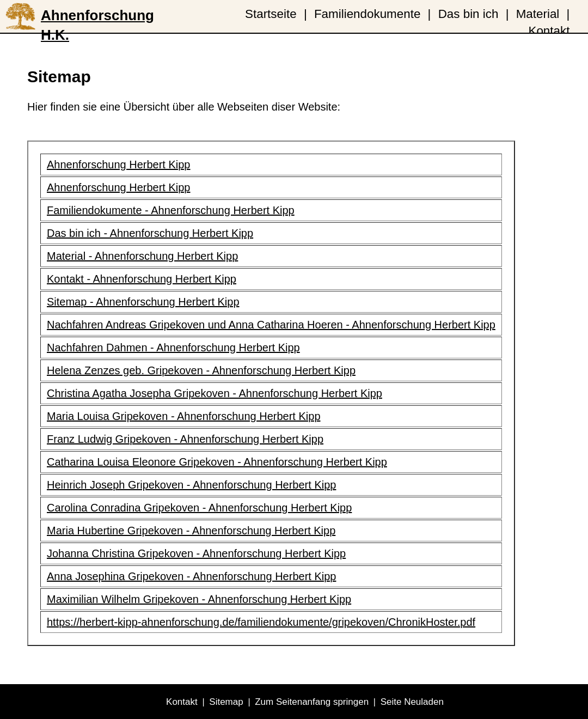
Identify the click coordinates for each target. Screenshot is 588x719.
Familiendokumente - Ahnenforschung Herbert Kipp (171, 210)
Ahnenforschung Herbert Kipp (119, 164)
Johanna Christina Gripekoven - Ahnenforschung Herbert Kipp (196, 553)
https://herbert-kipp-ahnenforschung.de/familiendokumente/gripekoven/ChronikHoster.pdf (261, 622)
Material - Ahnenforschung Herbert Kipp (142, 256)
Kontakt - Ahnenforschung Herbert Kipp (142, 279)
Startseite (271, 14)
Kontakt (549, 31)
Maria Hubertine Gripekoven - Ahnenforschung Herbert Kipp (191, 531)
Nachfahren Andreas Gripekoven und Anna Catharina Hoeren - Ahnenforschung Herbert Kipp (271, 325)
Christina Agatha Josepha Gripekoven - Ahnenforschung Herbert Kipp (215, 393)
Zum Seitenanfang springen (312, 702)
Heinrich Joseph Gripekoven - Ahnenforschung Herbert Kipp (191, 485)
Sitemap (226, 702)
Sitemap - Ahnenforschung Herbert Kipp (143, 302)
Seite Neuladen (412, 702)
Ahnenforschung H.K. (97, 20)
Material (538, 14)
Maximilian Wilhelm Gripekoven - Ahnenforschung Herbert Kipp (199, 599)
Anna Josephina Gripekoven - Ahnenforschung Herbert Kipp (191, 576)
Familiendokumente (367, 14)
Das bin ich (468, 14)
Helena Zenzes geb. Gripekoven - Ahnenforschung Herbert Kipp (201, 370)
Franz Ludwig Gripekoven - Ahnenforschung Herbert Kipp (185, 439)
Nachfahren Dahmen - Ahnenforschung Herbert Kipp (173, 348)
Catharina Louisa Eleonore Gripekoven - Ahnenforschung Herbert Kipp (217, 462)
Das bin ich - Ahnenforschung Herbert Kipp (150, 233)
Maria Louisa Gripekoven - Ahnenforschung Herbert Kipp (184, 416)
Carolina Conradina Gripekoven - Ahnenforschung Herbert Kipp (199, 508)
